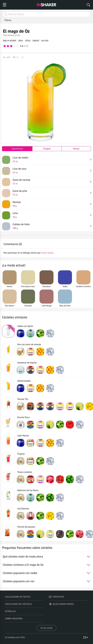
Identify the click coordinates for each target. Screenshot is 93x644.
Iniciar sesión (47, 628)
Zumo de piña (51, 193)
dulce (21, 40)
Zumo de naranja (51, 182)
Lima (51, 215)
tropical (36, 40)
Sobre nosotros (14, 619)
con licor (45, 40)
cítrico (28, 40)
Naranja (51, 204)
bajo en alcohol (10, 40)
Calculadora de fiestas (18, 597)
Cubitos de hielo (51, 226)
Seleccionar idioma (61, 604)
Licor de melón (51, 159)
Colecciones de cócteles (18, 604)
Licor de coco (51, 170)
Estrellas (10, 611)
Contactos (56, 597)
